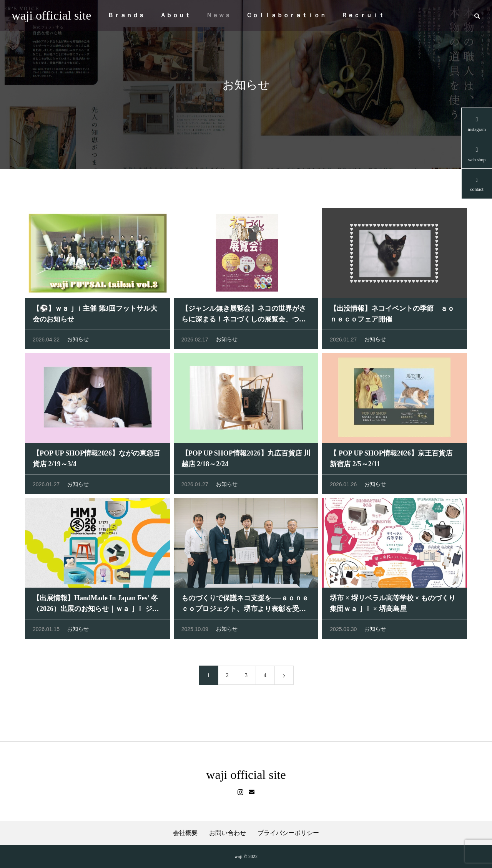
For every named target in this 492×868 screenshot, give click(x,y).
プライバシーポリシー (288, 833)
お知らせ (78, 341)
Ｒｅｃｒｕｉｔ (363, 15)
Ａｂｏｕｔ (175, 15)
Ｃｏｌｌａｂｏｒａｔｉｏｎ (286, 15)
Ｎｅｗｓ (218, 15)
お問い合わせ (228, 833)
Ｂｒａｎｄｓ (126, 15)
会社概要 (185, 833)
